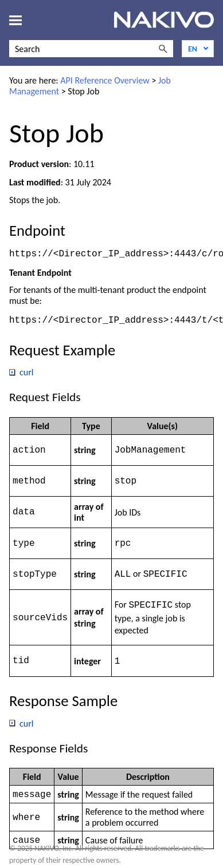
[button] (163, 49)
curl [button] (21, 373)
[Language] (198, 49)
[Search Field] (91, 49)
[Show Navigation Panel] (15, 20)
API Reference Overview (105, 80)
